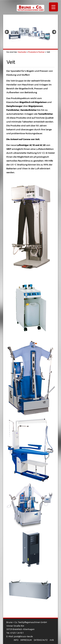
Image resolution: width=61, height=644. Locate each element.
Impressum (26, 640)
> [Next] (54, 32)
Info (16, 640)
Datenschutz (41, 640)
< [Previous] (7, 32)
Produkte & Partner (36, 52)
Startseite (22, 52)
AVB (52, 640)
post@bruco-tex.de (23, 636)
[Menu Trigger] (53, 7)
